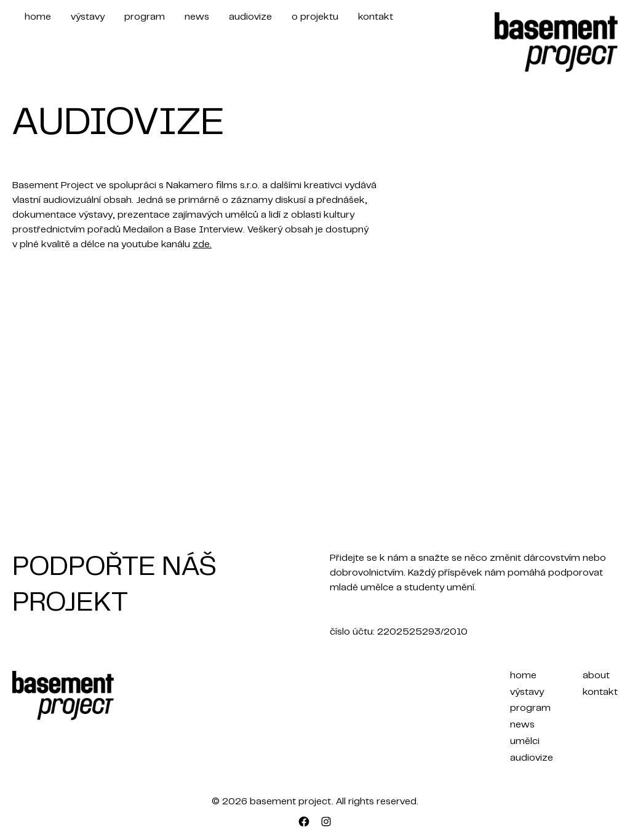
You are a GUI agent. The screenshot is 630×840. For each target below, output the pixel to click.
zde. (202, 245)
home (38, 17)
